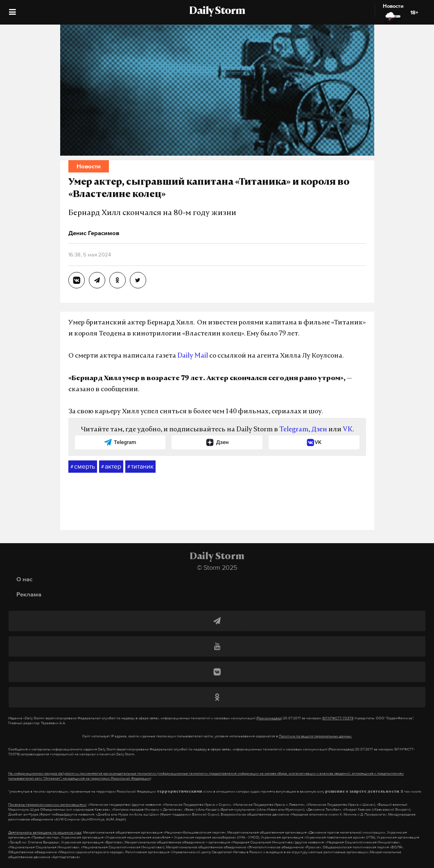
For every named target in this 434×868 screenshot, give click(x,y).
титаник (140, 467)
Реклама (29, 594)
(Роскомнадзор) (269, 718)
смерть (83, 467)
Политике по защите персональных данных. (315, 736)
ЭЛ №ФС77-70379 (338, 718)
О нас (24, 579)
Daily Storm (217, 11)
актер (111, 467)
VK (348, 430)
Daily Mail (193, 356)
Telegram (294, 430)
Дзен (319, 430)
